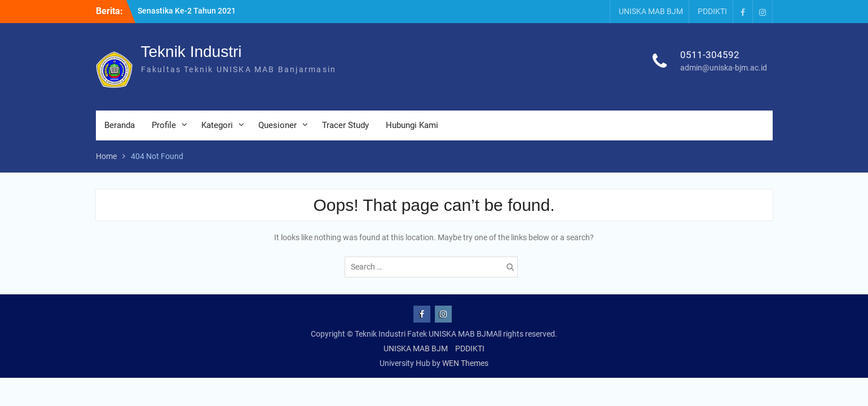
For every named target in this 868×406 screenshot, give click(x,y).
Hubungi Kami (412, 125)
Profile (164, 125)
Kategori (217, 125)
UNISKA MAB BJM (651, 11)
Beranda (120, 125)
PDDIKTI (712, 11)
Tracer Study (345, 125)
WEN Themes (465, 363)
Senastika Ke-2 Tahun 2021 (187, 11)
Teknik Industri (191, 52)
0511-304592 (710, 55)
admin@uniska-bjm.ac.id (724, 68)
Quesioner (277, 125)
